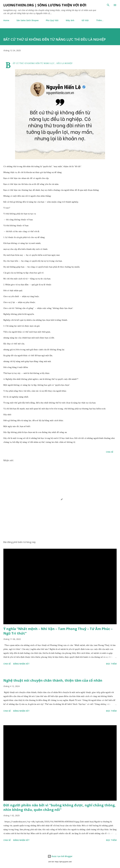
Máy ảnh (70, 20)
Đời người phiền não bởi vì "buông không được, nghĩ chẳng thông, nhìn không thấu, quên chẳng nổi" (60, 807)
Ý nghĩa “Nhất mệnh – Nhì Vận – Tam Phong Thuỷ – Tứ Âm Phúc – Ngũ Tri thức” (58, 631)
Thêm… (100, 20)
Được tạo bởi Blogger (60, 856)
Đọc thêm (111, 664)
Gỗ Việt (85, 20)
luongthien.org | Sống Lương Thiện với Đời (45, 5)
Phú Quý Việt (52, 20)
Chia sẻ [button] (110, 452)
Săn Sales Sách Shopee (28, 20)
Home (6, 20)
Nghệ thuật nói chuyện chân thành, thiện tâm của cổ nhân (53, 680)
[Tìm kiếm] (108, 5)
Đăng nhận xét (21, 664)
